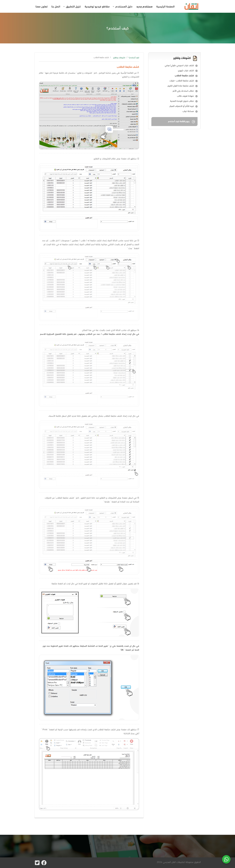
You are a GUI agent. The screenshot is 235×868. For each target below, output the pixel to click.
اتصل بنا (56, 6)
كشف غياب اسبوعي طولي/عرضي (179, 65)
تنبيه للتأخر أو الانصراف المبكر (182, 106)
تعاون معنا (42, 6)
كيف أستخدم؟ (134, 57)
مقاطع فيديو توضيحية (97, 6)
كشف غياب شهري (186, 70)
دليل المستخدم (124, 6)
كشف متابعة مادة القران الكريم (181, 86)
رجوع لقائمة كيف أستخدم (182, 122)
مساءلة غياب (188, 111)
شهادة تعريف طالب (185, 96)
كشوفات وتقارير (119, 57)
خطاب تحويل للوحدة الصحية (182, 101)
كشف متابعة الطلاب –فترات (182, 81)
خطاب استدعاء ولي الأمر (183, 91)
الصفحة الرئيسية (165, 6)
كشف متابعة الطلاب (184, 75)
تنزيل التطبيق (73, 6)
